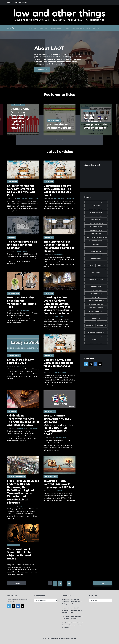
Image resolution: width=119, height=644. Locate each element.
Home (30, 28)
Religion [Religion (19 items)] (90, 325)
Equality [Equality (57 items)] (102, 265)
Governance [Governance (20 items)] (96, 283)
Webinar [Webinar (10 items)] (96, 340)
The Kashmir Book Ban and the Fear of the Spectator (22, 245)
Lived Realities (49, 237)
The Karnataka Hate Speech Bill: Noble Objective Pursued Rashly (21, 554)
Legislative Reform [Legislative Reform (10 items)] (96, 311)
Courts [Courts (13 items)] (96, 244)
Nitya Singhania (33, 428)
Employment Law (50, 411)
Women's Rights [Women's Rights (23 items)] (96, 343)
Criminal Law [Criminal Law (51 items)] (96, 251)
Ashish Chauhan (22, 251)
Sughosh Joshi (33, 198)
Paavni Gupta (59, 316)
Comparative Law (90, 111)
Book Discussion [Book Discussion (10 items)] (96, 213)
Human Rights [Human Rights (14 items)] (96, 287)
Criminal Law (12, 411)
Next (102, 583)
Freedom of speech (14, 545)
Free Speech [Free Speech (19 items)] (96, 276)
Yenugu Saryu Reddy (61, 372)
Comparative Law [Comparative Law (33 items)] (96, 230)
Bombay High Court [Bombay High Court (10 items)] (96, 209)
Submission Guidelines (21, 2)
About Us (10, 2)
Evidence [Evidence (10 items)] (90, 269)
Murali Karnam (58, 254)
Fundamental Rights (18, 105)
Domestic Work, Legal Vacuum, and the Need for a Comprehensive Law (58, 364)
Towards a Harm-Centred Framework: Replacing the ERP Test (59, 484)
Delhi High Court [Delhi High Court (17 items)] (96, 255)
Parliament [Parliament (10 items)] (96, 318)
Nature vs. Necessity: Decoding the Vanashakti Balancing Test (22, 302)
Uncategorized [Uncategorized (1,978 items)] (96, 336)
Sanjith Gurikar (22, 562)
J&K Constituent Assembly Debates (59, 126)
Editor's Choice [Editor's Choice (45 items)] (96, 262)
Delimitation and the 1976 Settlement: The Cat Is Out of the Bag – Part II (22, 190)
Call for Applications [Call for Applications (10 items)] (96, 223)
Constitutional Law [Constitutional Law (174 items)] (96, 241)
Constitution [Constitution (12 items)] (96, 234)
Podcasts (67, 28)
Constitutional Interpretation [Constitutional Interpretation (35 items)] (96, 237)
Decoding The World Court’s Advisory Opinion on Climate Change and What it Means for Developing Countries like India (58, 305)
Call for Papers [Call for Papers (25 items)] (96, 227)
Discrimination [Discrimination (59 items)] (96, 258)
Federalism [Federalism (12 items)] (96, 273)
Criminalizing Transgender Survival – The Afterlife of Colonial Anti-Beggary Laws (23, 420)
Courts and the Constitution (81, 28)
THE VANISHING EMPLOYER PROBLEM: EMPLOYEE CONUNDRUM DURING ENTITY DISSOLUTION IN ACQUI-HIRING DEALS (58, 425)
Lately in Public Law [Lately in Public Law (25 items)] (96, 304)
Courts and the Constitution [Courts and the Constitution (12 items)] (96, 248)
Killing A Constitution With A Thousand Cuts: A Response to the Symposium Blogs (95, 121)
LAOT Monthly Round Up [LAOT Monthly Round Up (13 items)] (96, 301)
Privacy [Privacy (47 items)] (102, 322)
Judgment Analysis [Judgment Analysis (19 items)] (96, 294)
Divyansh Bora (59, 490)
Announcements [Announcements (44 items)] (96, 202)
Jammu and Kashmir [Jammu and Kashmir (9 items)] (96, 290)
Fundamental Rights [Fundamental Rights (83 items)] (96, 280)
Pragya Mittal (22, 506)
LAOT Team (22, 366)
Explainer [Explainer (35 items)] (102, 269)
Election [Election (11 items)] (90, 265)
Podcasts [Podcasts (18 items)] (90, 322)
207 (69, 583)
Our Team (96, 28)
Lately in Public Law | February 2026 (21, 361)
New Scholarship (55, 28)
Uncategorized (12, 181)
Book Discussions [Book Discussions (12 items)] (96, 216)
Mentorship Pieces (13, 293)
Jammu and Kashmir (54, 120)
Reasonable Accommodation (17, 477)
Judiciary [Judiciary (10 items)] (96, 297)
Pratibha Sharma (23, 310)
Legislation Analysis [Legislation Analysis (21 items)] (96, 308)
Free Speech (12, 237)
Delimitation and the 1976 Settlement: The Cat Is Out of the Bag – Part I (58, 190)
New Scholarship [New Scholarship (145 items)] (96, 315)
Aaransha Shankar (60, 438)
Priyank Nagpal (21, 198)
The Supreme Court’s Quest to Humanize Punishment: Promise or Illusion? (59, 246)
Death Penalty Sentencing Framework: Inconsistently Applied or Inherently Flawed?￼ (20, 118)
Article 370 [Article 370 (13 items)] (96, 206)
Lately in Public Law (41, 28)
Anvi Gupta (22, 428)
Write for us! (42, 69)
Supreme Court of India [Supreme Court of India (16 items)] (96, 332)
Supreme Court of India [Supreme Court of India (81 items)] (96, 329)
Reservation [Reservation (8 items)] (101, 325)
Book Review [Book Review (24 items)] (96, 220)
